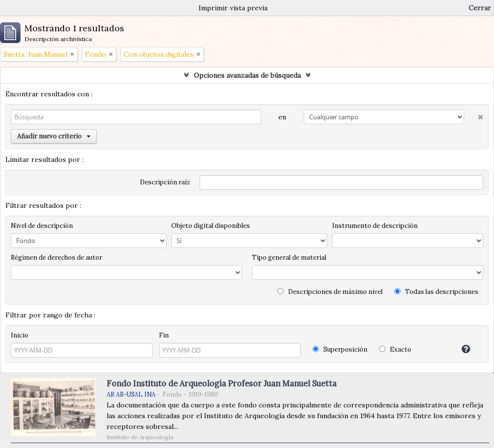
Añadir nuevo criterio (54, 136)
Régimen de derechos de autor (56, 258)
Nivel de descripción (42, 226)
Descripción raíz (165, 182)
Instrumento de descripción (375, 226)
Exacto (395, 349)
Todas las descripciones (436, 292)
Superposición (340, 349)
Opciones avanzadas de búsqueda (247, 75)
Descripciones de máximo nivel (330, 292)
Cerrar (480, 8)
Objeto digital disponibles (211, 226)
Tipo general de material (289, 258)
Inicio (20, 335)
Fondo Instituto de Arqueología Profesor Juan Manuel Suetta (222, 383)
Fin (164, 335)
